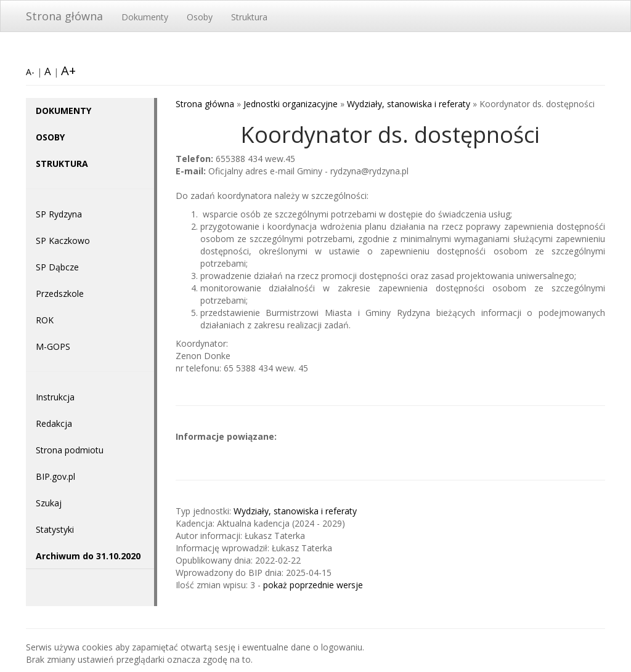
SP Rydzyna (59, 214)
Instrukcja (55, 397)
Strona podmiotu (70, 450)
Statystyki (55, 529)
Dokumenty (145, 17)
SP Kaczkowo (63, 241)
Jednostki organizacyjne (291, 104)
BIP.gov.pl (55, 476)
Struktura (249, 17)
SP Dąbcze (57, 267)
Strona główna (64, 16)
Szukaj (49, 503)
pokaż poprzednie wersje (313, 585)
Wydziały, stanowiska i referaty (409, 104)
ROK (45, 320)
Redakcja (54, 423)
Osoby (200, 17)
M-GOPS (53, 346)
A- (30, 72)
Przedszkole (60, 293)
